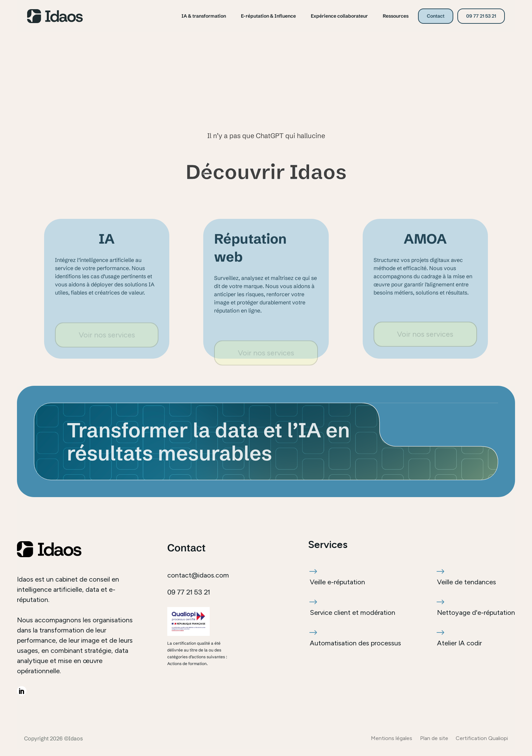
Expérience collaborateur (339, 16)
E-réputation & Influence (268, 16)
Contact (436, 16)
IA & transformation (204, 16)
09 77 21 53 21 (481, 16)
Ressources (396, 16)
